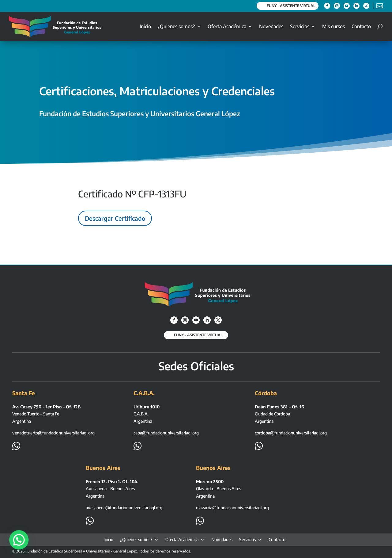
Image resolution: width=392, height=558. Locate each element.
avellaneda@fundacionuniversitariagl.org (124, 508)
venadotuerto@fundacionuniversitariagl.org (53, 433)
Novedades (271, 26)
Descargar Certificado (115, 218)
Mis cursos (334, 26)
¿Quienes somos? (176, 26)
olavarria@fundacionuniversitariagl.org (232, 508)
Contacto (361, 26)
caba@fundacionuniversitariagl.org (166, 433)
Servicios (300, 26)
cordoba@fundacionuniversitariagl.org (291, 433)
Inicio (145, 26)
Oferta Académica (227, 26)
